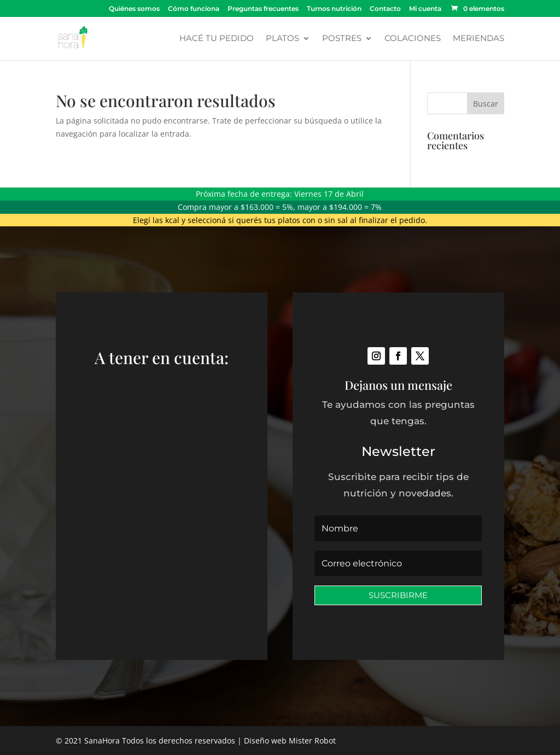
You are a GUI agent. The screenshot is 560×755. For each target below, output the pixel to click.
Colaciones (413, 39)
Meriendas (479, 39)
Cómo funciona (194, 9)
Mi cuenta (425, 9)
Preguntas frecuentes (263, 9)
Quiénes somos (134, 9)
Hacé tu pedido (217, 39)
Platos (282, 39)
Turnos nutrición (334, 9)
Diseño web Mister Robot (290, 741)
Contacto (385, 9)
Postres (342, 39)
